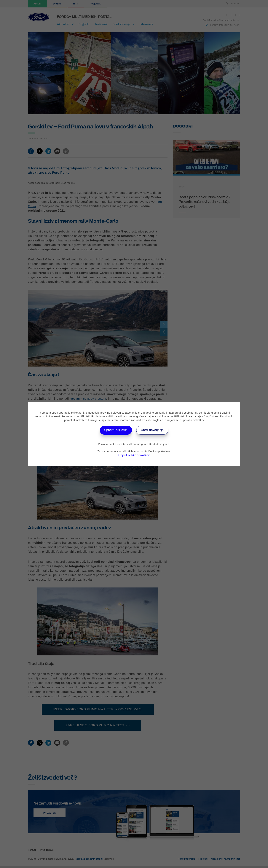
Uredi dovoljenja (154, 430)
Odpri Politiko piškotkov (134, 455)
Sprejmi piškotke (115, 430)
